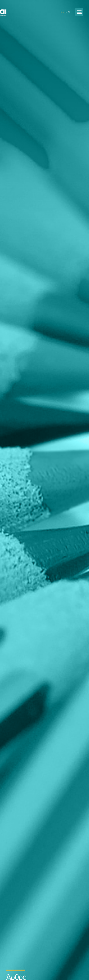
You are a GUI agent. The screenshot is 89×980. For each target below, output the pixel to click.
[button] (79, 12)
